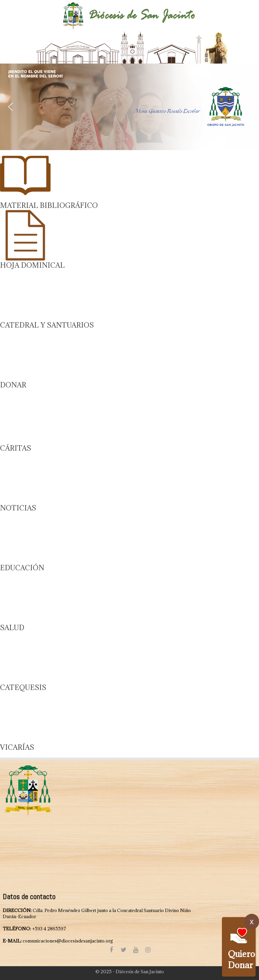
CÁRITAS (16, 448)
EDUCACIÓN (22, 568)
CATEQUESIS (23, 687)
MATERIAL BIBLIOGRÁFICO (49, 205)
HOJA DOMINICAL (32, 265)
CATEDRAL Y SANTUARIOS (47, 325)
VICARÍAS (17, 747)
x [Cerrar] (252, 922)
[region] (129, 107)
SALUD (12, 628)
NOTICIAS (18, 508)
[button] (129, 107)
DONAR (13, 385)
